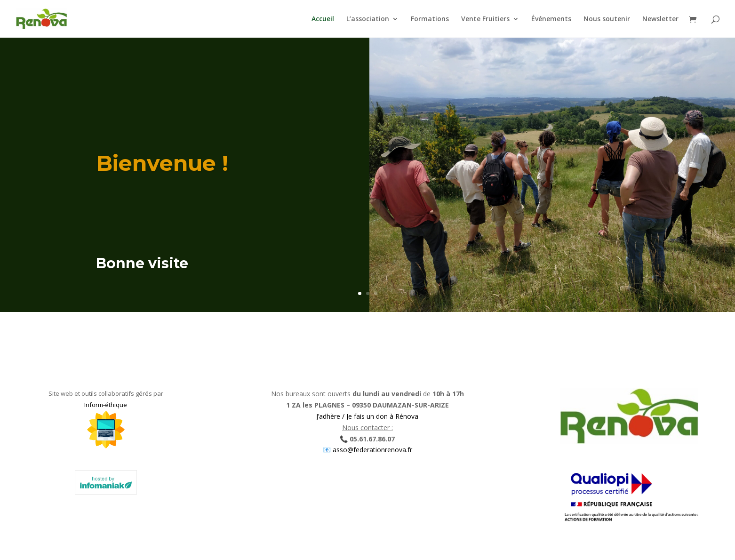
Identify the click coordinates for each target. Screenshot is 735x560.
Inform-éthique (106, 405)
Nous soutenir (607, 19)
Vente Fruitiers (485, 19)
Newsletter (660, 19)
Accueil (323, 19)
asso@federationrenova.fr (371, 450)
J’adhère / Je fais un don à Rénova (367, 416)
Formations (430, 19)
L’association (368, 19)
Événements (551, 19)
